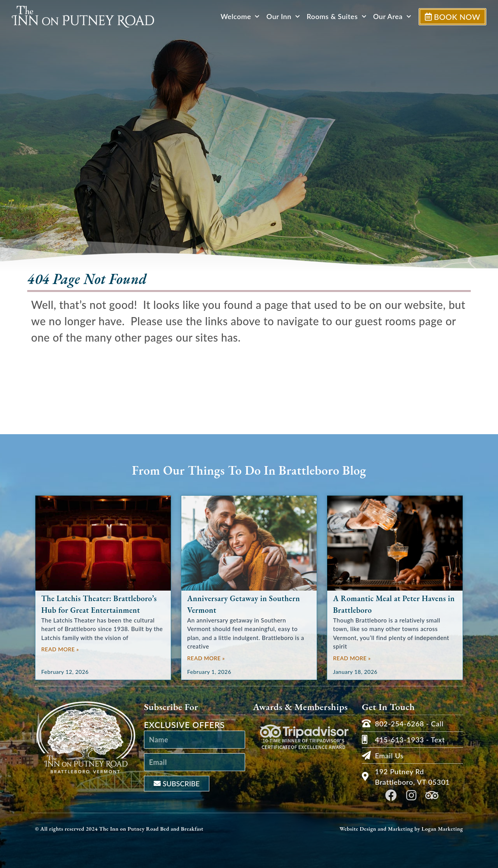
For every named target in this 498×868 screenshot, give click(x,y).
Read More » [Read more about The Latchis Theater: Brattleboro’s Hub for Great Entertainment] (60, 649)
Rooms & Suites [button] (335, 17)
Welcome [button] (239, 17)
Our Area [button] (391, 17)
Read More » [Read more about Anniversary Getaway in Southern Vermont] (206, 658)
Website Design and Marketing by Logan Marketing (401, 829)
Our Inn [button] (282, 17)
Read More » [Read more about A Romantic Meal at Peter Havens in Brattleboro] (352, 658)
